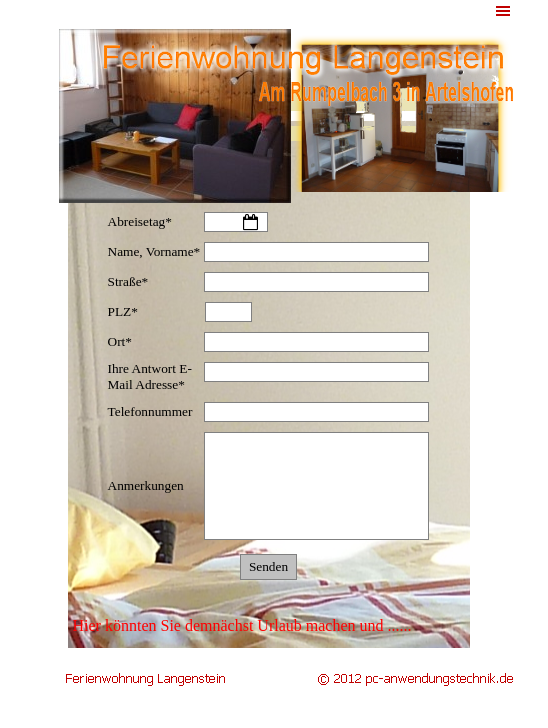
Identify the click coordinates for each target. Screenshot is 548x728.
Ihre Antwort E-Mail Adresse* (150, 376)
